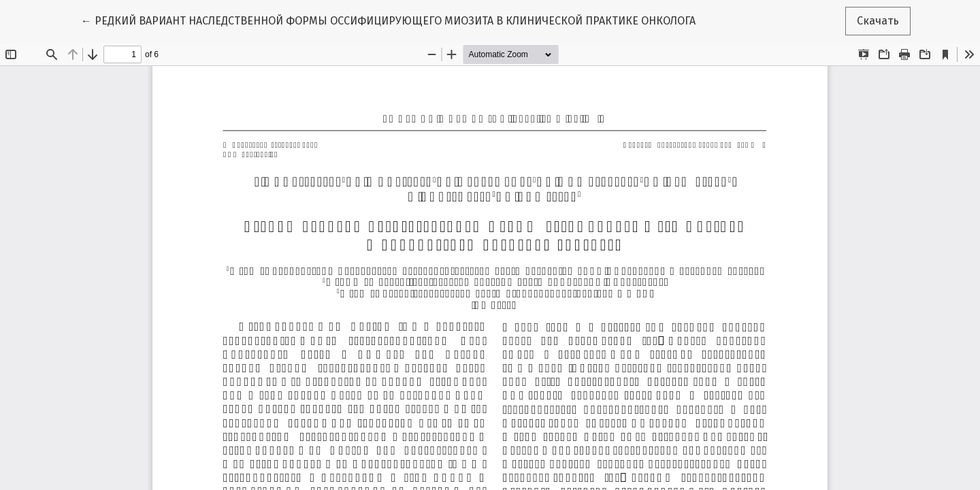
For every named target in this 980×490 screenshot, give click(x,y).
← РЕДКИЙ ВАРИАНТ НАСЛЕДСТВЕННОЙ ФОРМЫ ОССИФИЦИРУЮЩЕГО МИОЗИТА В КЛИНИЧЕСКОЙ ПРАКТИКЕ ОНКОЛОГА (388, 20)
